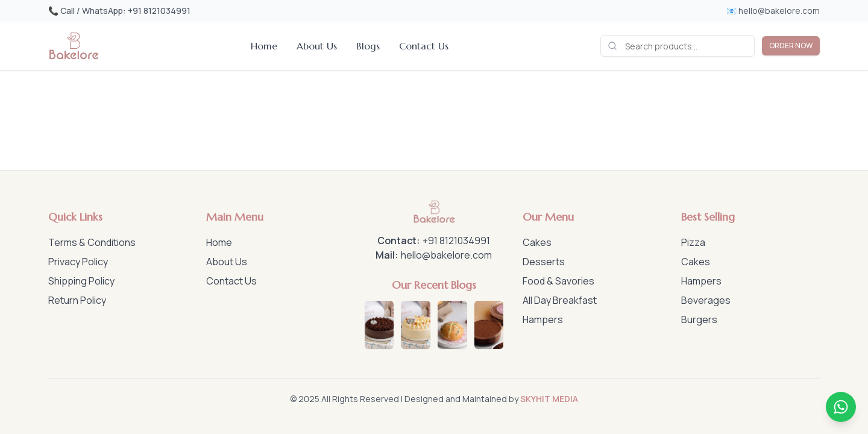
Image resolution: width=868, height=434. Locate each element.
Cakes (537, 242)
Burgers (699, 319)
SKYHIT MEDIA (549, 399)
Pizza (693, 242)
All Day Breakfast (560, 300)
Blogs (368, 46)
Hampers (543, 319)
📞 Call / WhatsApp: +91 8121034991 (119, 11)
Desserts (544, 262)
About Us (317, 46)
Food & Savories (558, 281)
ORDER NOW (791, 46)
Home (264, 46)
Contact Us (424, 46)
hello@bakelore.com (446, 255)
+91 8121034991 (456, 241)
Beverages (706, 300)
